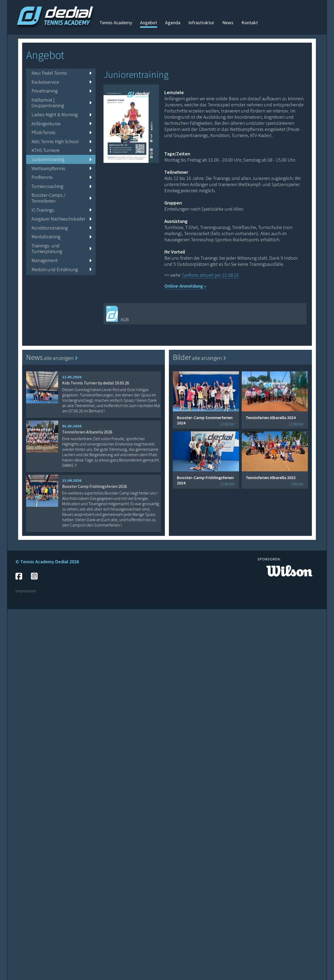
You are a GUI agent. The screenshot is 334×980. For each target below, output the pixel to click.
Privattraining (61, 91)
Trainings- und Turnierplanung (61, 249)
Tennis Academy (116, 23)
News (228, 23)
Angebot (149, 23)
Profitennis (61, 177)
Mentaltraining (61, 237)
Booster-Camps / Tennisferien (61, 198)
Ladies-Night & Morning (61, 115)
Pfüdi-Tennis (61, 132)
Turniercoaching (61, 186)
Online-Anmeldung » (185, 286)
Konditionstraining (61, 228)
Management (61, 260)
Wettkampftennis (61, 168)
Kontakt (250, 23)
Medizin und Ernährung (61, 269)
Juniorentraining (61, 159)
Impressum (26, 591)
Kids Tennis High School (61, 141)
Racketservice (61, 82)
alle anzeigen (61, 358)
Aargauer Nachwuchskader (61, 219)
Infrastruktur (201, 23)
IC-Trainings (61, 210)
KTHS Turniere (61, 150)
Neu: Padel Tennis (61, 73)
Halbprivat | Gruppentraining (61, 103)
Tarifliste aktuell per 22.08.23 (210, 275)
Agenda (173, 23)
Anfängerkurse (61, 124)
